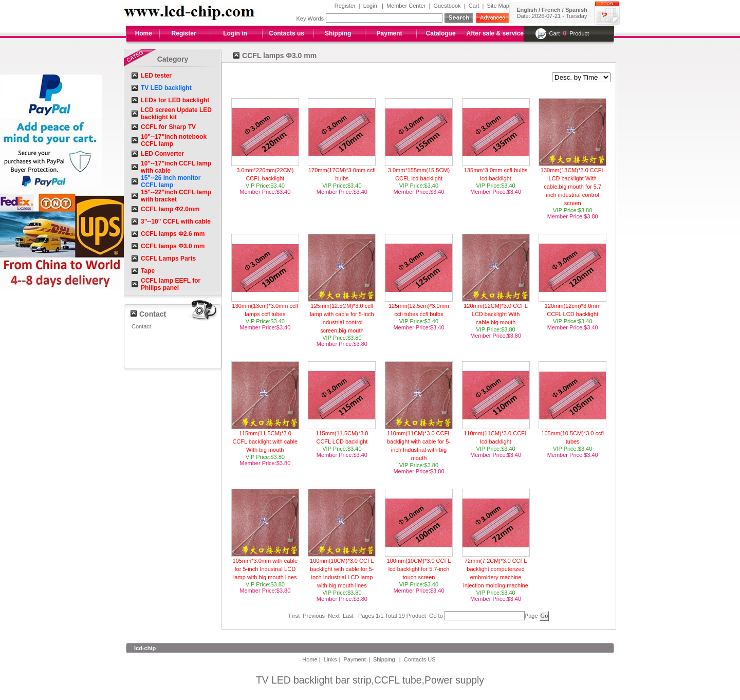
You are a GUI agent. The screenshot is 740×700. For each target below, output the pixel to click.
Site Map (498, 6)
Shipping (338, 33)
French (551, 10)
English (527, 10)
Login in (235, 33)
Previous (314, 616)
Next (334, 616)
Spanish (576, 10)
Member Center (406, 6)
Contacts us (286, 33)
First (294, 616)
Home (144, 33)
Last (348, 616)
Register (345, 6)
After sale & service (495, 33)
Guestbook (447, 6)
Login (370, 6)
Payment (390, 33)
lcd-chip (145, 648)
